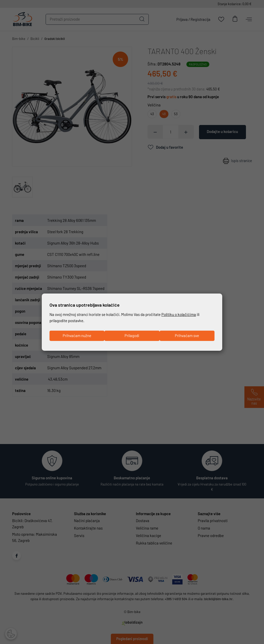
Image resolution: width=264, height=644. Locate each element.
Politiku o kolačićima (179, 315)
